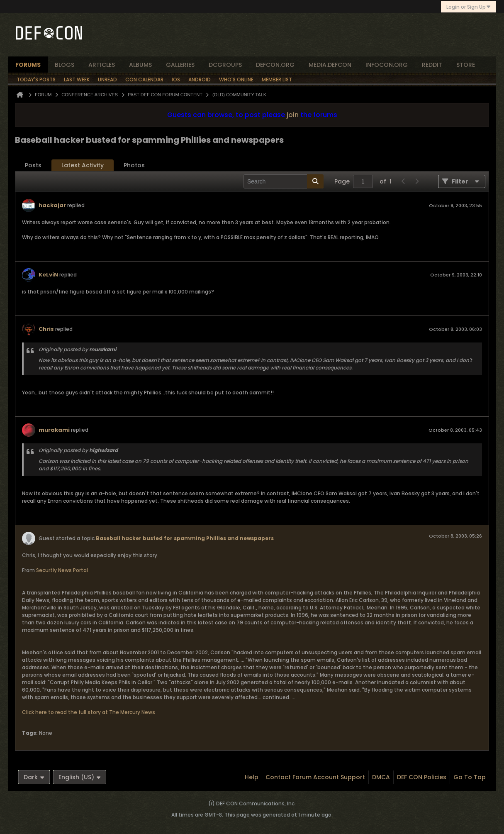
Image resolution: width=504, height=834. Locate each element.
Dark (34, 777)
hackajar (52, 205)
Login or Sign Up (469, 7)
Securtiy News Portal (62, 570)
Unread (107, 79)
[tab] (33, 165)
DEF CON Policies (422, 777)
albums (140, 65)
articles (102, 65)
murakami (54, 430)
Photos (134, 165)
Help (252, 777)
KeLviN (48, 275)
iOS (176, 79)
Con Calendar (144, 79)
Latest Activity (83, 165)
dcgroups (225, 65)
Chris (46, 329)
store (466, 65)
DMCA (381, 777)
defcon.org (275, 65)
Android (200, 79)
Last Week (77, 79)
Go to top (470, 777)
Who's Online (236, 79)
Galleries (180, 65)
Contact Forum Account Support (315, 777)
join (293, 115)
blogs (65, 65)
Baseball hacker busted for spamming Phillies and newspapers (185, 538)
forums (28, 65)
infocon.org (387, 65)
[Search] (284, 181)
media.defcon (330, 65)
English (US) (80, 777)
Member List (277, 79)
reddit (432, 65)
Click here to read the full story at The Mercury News (89, 712)
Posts (33, 165)
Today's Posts (36, 79)
